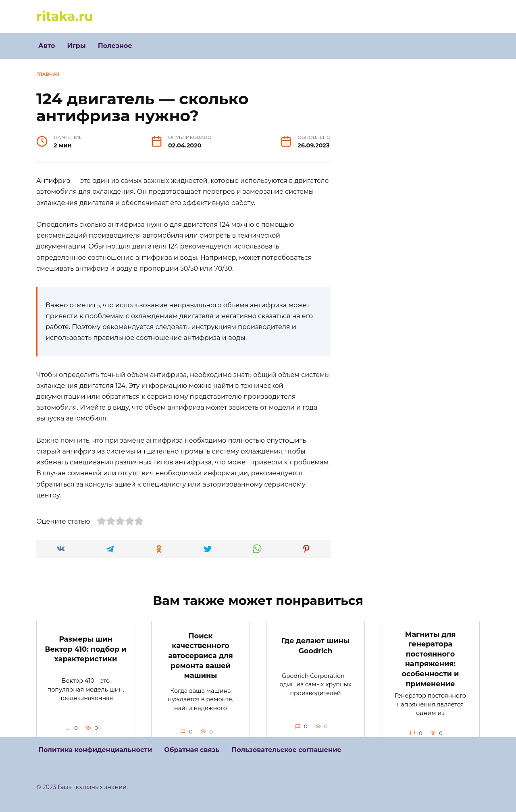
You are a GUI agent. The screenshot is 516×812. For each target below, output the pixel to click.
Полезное (115, 46)
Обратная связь (192, 750)
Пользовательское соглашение (286, 750)
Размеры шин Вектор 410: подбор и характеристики (85, 649)
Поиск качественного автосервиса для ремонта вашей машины (200, 655)
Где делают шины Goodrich (315, 646)
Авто (47, 46)
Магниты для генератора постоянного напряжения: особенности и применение (430, 659)
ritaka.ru (65, 16)
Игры (76, 46)
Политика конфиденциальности (95, 750)
